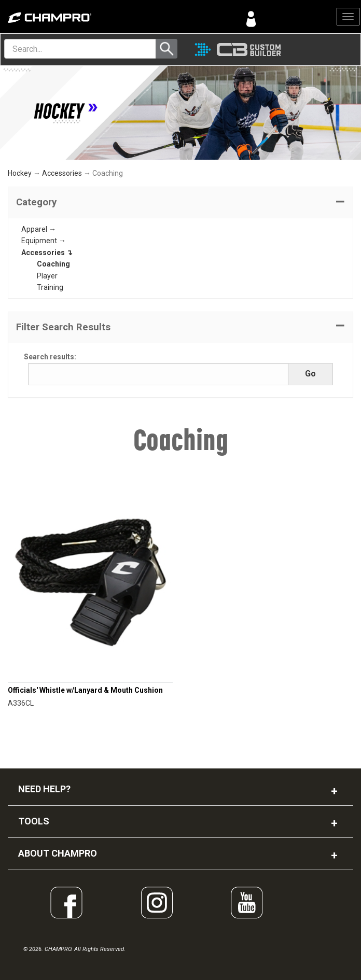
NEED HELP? (44, 789)
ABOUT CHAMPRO (58, 853)
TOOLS (34, 821)
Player (47, 276)
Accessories (62, 173)
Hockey (20, 173)
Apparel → (39, 229)
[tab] (180, 203)
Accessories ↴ (47, 253)
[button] (180, 203)
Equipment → (44, 241)
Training (50, 287)
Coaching (53, 264)
